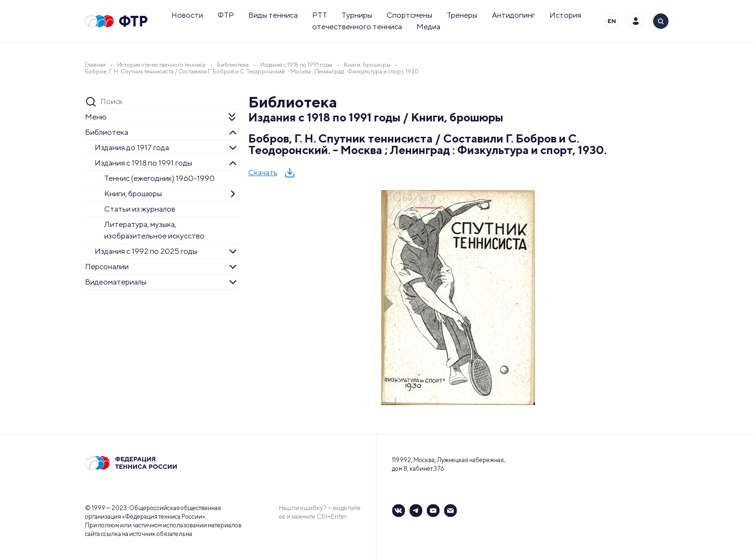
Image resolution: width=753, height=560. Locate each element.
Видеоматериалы (116, 282)
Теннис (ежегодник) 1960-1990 (159, 178)
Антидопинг (513, 15)
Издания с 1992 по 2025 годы (146, 251)
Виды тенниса (273, 15)
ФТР (226, 15)
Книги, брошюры (133, 194)
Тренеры (462, 15)
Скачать (263, 173)
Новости (187, 15)
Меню (96, 117)
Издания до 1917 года (132, 148)
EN (612, 21)
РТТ (320, 15)
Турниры (357, 15)
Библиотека (107, 132)
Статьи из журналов (140, 209)
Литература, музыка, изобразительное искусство (154, 230)
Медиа (428, 27)
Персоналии (107, 267)
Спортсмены (409, 15)
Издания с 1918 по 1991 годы (143, 163)
